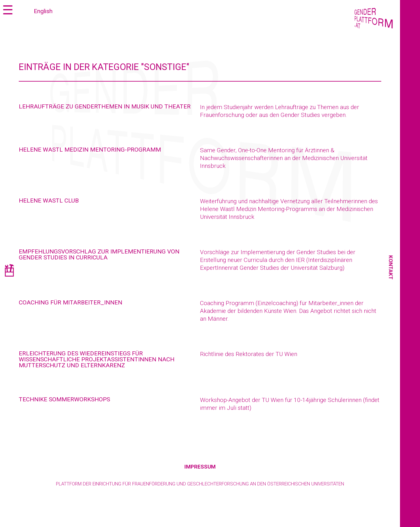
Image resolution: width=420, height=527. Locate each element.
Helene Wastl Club (49, 201)
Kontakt (391, 268)
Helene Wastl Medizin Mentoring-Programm (90, 150)
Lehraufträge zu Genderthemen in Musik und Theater (105, 106)
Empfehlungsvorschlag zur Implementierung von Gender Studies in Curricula (99, 254)
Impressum (200, 467)
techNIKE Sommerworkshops (64, 399)
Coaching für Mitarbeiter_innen (70, 302)
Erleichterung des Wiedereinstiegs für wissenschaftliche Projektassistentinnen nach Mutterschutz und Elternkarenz (97, 359)
